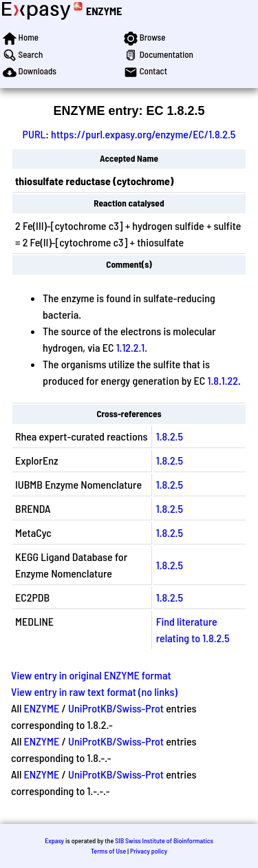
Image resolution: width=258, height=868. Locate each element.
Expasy (54, 840)
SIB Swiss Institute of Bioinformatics (164, 840)
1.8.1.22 (223, 380)
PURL (34, 134)
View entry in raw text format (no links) (94, 691)
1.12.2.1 (131, 347)
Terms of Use (108, 851)
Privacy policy (149, 851)
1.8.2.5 (170, 436)
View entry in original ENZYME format (91, 675)
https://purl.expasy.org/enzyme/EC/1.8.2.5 (143, 134)
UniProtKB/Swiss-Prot (116, 708)
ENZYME (104, 11)
